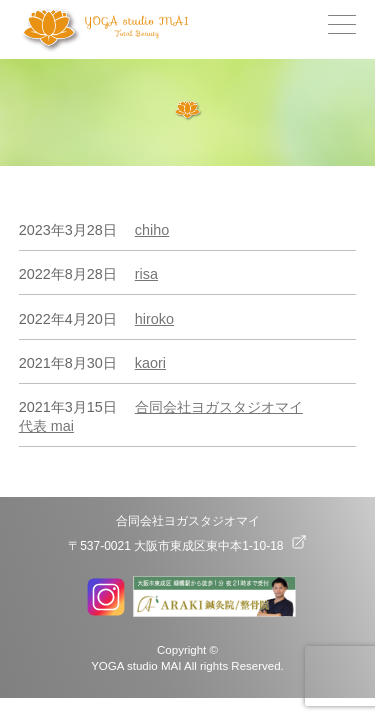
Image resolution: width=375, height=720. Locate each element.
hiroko (154, 319)
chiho (152, 230)
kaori (150, 363)
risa (146, 274)
